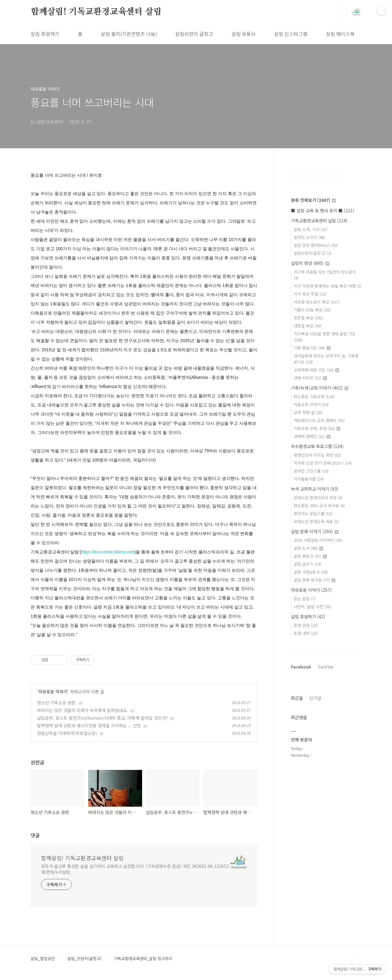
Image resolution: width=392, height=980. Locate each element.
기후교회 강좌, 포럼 (317, 428)
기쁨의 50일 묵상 (312, 310)
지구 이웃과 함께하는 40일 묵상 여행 (328, 286)
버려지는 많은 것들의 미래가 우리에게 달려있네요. (83, 710)
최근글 (297, 698)
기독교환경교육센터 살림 (319, 221)
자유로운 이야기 (53, 692)
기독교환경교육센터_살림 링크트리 (143, 959)
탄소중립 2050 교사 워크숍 (319, 505)
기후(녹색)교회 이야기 (320, 388)
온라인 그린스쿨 (311, 471)
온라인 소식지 (309, 237)
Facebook (301, 667)
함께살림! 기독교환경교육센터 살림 (96, 12)
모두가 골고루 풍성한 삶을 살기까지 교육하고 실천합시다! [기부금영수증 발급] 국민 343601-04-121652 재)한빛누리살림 (135, 869)
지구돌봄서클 (309, 479)
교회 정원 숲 (308, 412)
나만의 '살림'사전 (312, 607)
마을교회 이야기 (311, 404)
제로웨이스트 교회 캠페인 (319, 420)
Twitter (326, 667)
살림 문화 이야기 (315, 531)
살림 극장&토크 (311, 572)
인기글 (315, 698)
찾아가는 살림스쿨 (313, 513)
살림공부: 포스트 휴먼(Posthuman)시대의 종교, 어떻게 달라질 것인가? (102, 718)
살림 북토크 (310, 556)
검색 (342, 12)
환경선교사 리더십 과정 (317, 455)
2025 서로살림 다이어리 (318, 540)
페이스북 (296, 177)
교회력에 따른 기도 (316, 370)
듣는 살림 (305, 599)
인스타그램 (311, 177)
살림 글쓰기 (307, 564)
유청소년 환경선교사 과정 (318, 498)
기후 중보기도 (312, 348)
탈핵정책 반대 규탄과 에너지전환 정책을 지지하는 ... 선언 (89, 726)
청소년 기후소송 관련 (57, 703)
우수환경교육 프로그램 (317, 446)
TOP (356, 961)
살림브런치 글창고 (194, 34)
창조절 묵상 (309, 318)
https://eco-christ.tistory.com (108, 552)
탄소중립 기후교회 (314, 396)
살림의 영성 (310, 263)
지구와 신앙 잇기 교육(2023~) (323, 463)
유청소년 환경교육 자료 (316, 521)
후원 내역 (306, 633)
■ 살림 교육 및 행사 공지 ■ (323, 210)
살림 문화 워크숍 (315, 580)
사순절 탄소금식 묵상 (317, 302)
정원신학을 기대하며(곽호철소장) (67, 733)
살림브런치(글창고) (313, 253)
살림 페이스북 (340, 34)
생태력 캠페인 (312, 436)
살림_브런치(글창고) (84, 959)
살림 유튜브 (244, 34)
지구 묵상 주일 (310, 294)
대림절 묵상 (307, 326)
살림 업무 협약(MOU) (316, 245)
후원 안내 (306, 625)
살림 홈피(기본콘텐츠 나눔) (129, 34)
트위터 (325, 177)
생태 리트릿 (310, 378)
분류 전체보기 (313, 200)
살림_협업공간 (43, 959)
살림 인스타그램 (291, 34)
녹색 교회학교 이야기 (315, 489)
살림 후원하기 (45, 34)
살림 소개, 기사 (311, 229)
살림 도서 (308, 548)
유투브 (339, 177)
